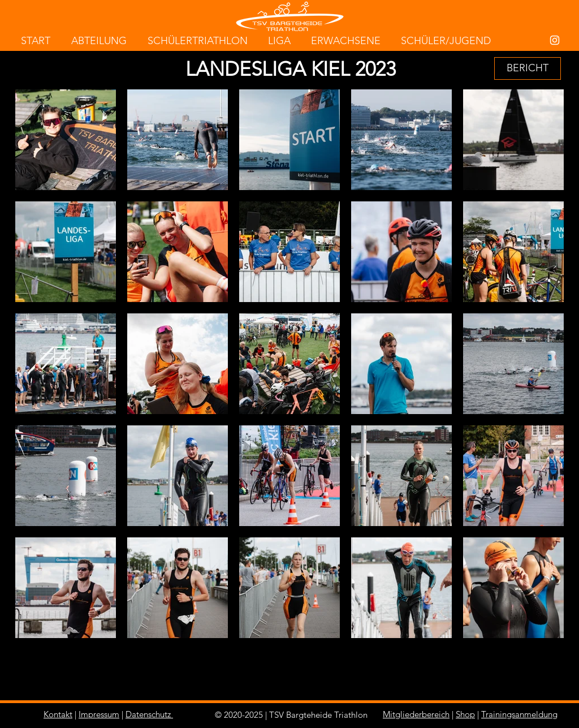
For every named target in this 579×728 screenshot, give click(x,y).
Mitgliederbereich (416, 714)
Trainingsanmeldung (519, 714)
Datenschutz (148, 714)
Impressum (99, 714)
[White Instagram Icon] (555, 40)
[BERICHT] (528, 68)
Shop (465, 714)
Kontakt (58, 714)
